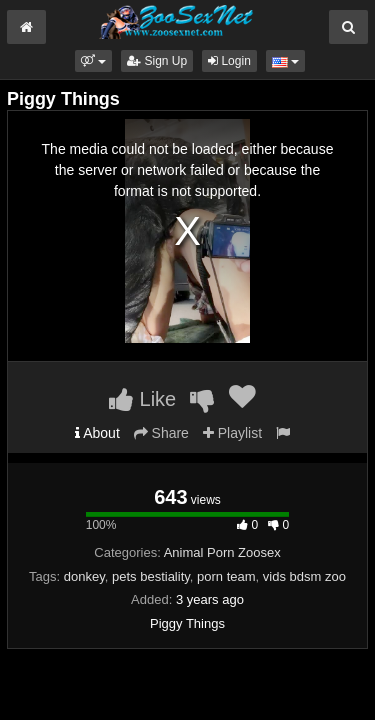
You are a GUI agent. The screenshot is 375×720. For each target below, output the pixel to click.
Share (161, 433)
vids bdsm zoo (304, 576)
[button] (93, 61)
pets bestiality (151, 576)
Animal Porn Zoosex (222, 552)
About (97, 433)
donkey (84, 576)
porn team (226, 576)
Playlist (232, 433)
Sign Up (157, 61)
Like (142, 399)
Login (229, 61)
